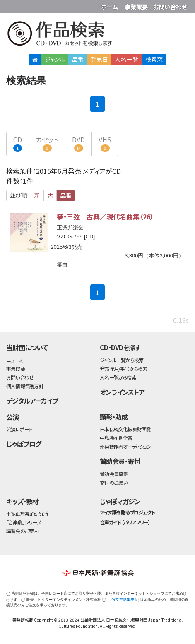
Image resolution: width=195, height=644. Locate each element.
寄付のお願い (113, 482)
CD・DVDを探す (120, 347)
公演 (12, 417)
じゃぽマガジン (120, 501)
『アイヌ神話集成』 (122, 600)
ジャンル (55, 59)
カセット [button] (47, 143)
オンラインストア (122, 392)
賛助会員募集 (114, 474)
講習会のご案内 (22, 531)
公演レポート (19, 429)
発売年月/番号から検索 (123, 369)
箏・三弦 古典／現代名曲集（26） (105, 216)
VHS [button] (105, 143)
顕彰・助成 (114, 417)
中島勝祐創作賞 (116, 438)
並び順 (19, 195)
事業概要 (137, 5)
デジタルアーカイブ (32, 401)
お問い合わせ (170, 5)
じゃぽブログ (24, 444)
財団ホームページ (111, 5)
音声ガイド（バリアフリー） (125, 522)
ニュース (14, 360)
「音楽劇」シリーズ (24, 522)
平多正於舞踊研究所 (27, 513)
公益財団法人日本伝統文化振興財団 (11, 6)
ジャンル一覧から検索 (122, 360)
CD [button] (18, 143)
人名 (127, 59)
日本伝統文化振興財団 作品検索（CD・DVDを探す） (97, 35)
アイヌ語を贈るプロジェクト (127, 512)
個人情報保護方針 (25, 386)
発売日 (99, 59)
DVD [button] (78, 143)
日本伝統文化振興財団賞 (125, 429)
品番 (78, 59)
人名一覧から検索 (118, 377)
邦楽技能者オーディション (125, 446)
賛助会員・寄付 (120, 461)
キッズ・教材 (22, 501)
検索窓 (154, 59)
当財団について (27, 347)
